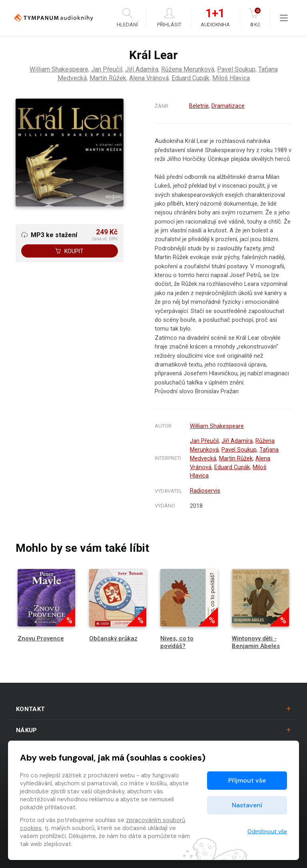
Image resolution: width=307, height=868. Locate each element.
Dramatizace (228, 106)
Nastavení (247, 805)
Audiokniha (215, 18)
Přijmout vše (247, 780)
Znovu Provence (41, 635)
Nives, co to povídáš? (177, 639)
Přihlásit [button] (169, 18)
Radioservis (205, 488)
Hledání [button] (127, 18)
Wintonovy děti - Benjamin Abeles (256, 639)
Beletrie (199, 106)
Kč (255, 18)
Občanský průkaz (113, 635)
